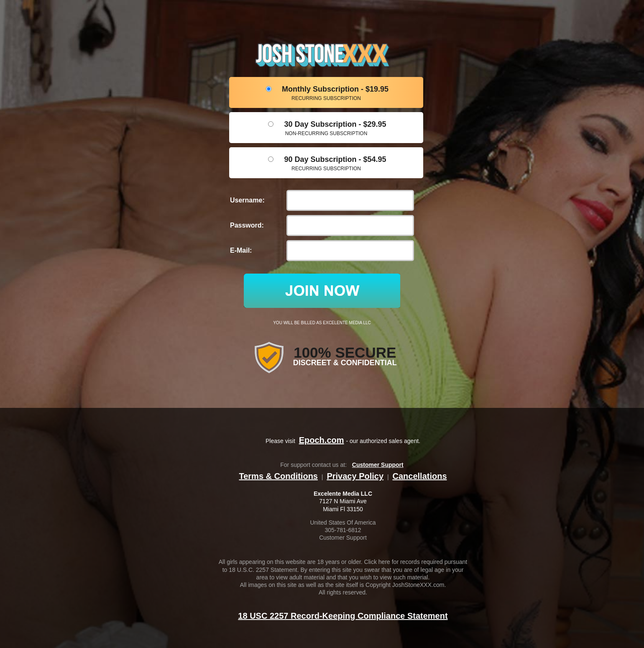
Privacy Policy (355, 476)
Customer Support (378, 465)
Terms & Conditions (278, 476)
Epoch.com (322, 440)
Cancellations (419, 476)
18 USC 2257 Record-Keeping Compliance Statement (343, 616)
